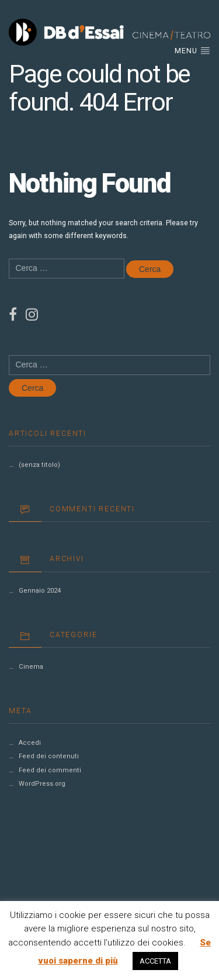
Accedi (30, 743)
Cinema (31, 667)
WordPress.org (42, 784)
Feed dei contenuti (49, 756)
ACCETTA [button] (155, 961)
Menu (192, 50)
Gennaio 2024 (40, 591)
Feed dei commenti (50, 770)
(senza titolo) (39, 465)
